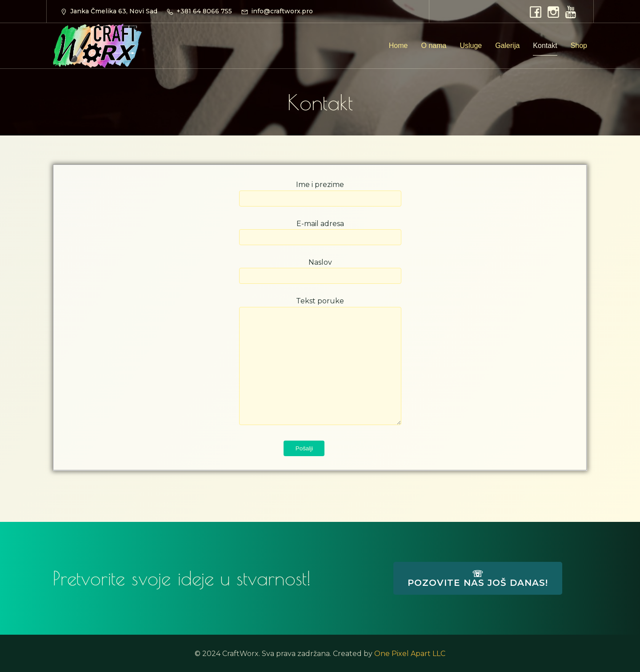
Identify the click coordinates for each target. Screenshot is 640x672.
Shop (579, 45)
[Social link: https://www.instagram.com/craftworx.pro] (553, 12)
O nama (434, 45)
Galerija (507, 45)
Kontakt (545, 45)
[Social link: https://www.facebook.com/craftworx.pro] (536, 12)
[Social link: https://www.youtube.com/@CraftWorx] (571, 12)
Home (398, 45)
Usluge (471, 45)
